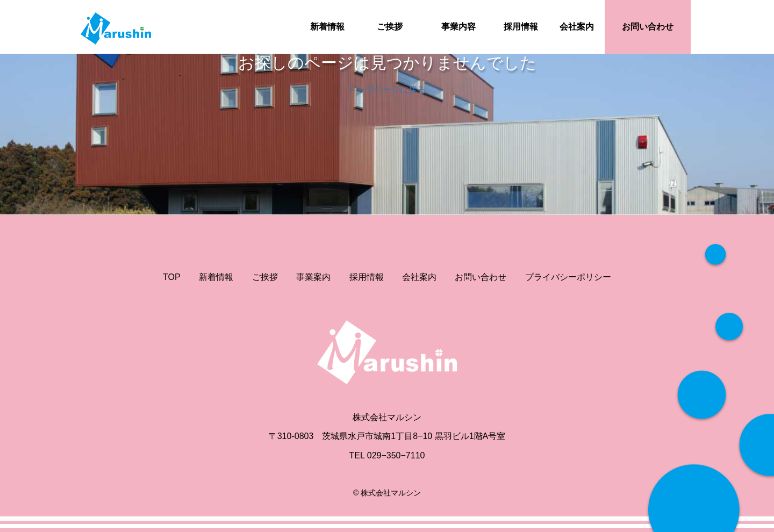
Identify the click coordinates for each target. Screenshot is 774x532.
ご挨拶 (390, 27)
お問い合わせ (648, 27)
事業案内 (313, 277)
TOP (172, 277)
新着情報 (327, 27)
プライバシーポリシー (568, 277)
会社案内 (577, 27)
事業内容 (458, 27)
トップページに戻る (387, 89)
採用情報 (521, 27)
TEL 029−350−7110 (387, 455)
